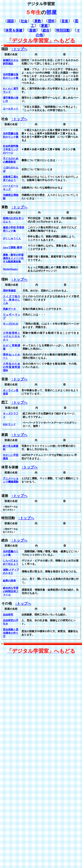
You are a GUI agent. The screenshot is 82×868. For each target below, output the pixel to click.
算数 (38, 21)
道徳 (32, 30)
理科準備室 (9, 291)
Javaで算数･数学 (13, 247)
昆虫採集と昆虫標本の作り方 (11, 633)
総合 (46, 30)
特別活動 (63, 30)
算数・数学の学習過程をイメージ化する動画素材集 (13, 258)
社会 (24, 21)
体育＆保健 (14, 30)
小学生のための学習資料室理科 (12, 367)
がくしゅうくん (12, 238)
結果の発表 (9, 581)
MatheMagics (10, 269)
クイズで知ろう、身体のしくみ (12, 300)
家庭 (44, 26)
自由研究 (8, 615)
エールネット (11, 109)
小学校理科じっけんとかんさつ (12, 336)
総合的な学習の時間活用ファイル (11, 591)
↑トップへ (19, 49)
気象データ (9, 309)
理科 (51, 21)
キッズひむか (11, 324)
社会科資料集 (11, 146)
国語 (10, 21)
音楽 (65, 21)
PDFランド (9, 424)
